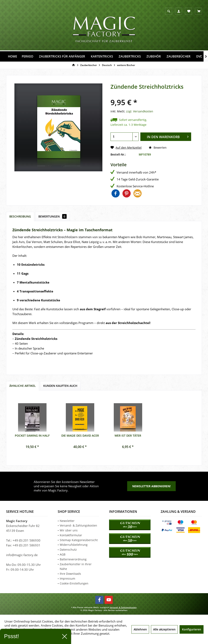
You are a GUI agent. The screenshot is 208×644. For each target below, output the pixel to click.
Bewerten (158, 148)
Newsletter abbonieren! (151, 486)
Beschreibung (20, 216)
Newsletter (67, 521)
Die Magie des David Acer (80, 436)
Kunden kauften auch (60, 386)
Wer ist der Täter (128, 436)
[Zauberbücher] (179, 56)
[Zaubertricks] (130, 56)
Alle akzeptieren (164, 629)
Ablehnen (140, 629)
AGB (63, 554)
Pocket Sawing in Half (32, 436)
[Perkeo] (28, 56)
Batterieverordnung (73, 559)
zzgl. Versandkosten (140, 111)
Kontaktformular (71, 535)
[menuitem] (198, 11)
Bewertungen (53, 216)
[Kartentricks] (102, 56)
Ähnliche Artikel (23, 386)
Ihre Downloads (70, 574)
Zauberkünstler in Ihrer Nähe (76, 567)
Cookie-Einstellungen (74, 583)
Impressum (67, 578)
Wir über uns (69, 530)
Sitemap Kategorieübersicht (79, 540)
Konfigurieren (192, 629)
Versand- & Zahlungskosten (78, 525)
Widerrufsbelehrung (74, 545)
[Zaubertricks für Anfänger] (62, 56)
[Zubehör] (154, 56)
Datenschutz (68, 550)
